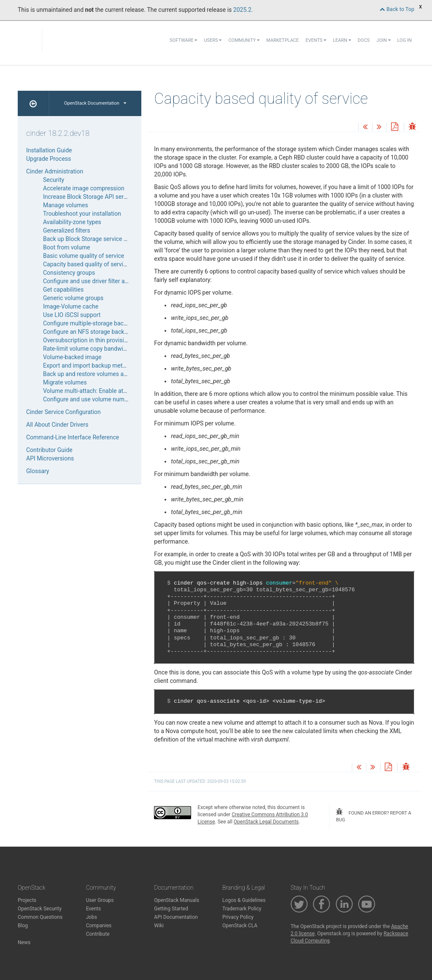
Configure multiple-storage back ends (92, 323)
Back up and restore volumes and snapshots (101, 374)
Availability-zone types (72, 222)
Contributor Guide (49, 450)
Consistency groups (69, 273)
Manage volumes (66, 205)
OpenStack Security (40, 909)
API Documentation (176, 917)
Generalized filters (67, 230)
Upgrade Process (49, 159)
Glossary (38, 471)
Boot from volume (66, 247)
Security (54, 180)
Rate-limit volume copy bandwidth (87, 349)
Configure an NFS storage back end (89, 332)
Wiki (159, 926)
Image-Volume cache (71, 306)
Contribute (98, 934)
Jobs (92, 917)
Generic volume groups (73, 298)
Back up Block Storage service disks (90, 239)
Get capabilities (63, 290)
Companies (99, 926)
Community (244, 40)
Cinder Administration (55, 171)
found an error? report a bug (373, 815)
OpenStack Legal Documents (266, 822)
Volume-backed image (72, 357)
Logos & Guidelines (244, 900)
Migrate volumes (65, 382)
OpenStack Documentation (95, 103)
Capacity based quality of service (86, 264)
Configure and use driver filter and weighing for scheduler (118, 281)
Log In (405, 40)
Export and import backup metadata (90, 365)
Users (213, 40)
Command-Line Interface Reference (73, 437)
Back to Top (397, 9)
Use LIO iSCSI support (72, 315)
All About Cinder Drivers (57, 425)
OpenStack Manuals (177, 900)
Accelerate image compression (84, 188)
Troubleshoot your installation (82, 214)
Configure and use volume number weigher (99, 399)
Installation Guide (49, 150)
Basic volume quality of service (84, 256)
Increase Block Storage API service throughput (104, 197)
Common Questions (40, 917)
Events (316, 40)
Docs (364, 40)
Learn (342, 40)
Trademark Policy (242, 909)
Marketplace (282, 40)
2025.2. (243, 10)
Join (383, 40)
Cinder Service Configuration (63, 412)
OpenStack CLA (240, 926)
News (24, 942)
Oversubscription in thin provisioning (91, 340)
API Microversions (50, 458)
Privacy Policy (238, 917)
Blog (23, 926)
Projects (27, 900)
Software (183, 40)
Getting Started (171, 909)
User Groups (100, 900)
